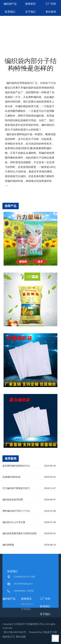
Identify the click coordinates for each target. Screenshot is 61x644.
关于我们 (30, 12)
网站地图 (21, 637)
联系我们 (10, 12)
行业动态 (26, 609)
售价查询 (51, 12)
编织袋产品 (10, 4)
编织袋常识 (27, 604)
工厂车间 (51, 4)
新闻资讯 (30, 4)
